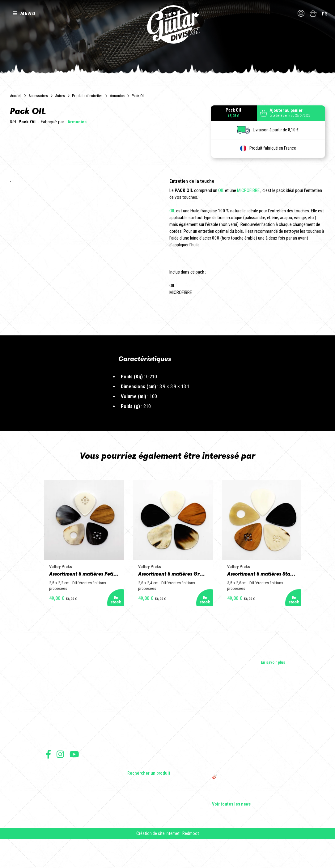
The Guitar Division (167, 25)
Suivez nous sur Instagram (60, 781)
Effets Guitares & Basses (149, 774)
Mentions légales (59, 809)
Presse (52, 765)
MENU (28, 14)
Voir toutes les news (231, 831)
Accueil (16, 96)
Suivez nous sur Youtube (74, 781)
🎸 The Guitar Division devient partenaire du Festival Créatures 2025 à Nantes (251, 806)
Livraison (53, 830)
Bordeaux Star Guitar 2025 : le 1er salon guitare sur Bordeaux (246, 820)
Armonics (117, 96)
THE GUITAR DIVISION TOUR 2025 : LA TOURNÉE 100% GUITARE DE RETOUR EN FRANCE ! (247, 790)
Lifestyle (135, 791)
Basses (134, 757)
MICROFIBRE (248, 190)
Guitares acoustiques (146, 748)
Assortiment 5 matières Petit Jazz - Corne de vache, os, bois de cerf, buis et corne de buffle (64, 600)
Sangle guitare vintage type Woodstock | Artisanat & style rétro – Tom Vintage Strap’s (248, 758)
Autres (60, 96)
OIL (221, 190)
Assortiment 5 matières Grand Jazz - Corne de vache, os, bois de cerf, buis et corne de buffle (167, 600)
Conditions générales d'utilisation (72, 796)
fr (325, 14)
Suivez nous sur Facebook (48, 781)
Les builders (56, 739)
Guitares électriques (145, 739)
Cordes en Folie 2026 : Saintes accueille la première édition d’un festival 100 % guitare (250, 742)
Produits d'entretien (87, 96)
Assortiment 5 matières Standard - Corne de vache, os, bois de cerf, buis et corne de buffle (271, 600)
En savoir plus (273, 689)
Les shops (55, 748)
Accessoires (38, 96)
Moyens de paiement (62, 823)
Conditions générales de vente (70, 803)
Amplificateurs (140, 765)
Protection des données (64, 816)
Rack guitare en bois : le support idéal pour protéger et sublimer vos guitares (249, 774)
